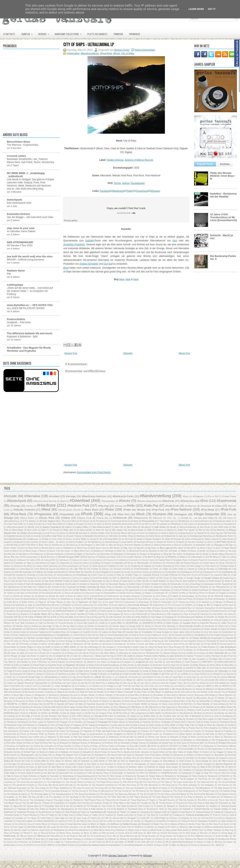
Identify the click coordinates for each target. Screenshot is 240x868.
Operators (122, 716)
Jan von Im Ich (10, 659)
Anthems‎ (102, 536)
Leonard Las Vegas (165, 680)
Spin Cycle (43, 767)
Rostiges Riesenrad (227, 743)
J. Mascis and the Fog (103, 656)
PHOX (75, 719)
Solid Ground (185, 761)
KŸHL (168, 674)
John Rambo (22, 662)
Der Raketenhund (12, 587)
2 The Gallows (29, 521)
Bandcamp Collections (69, 33)
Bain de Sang (115, 545)
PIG (83, 719)
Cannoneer (133, 560)
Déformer (43, 599)
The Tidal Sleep (159, 797)
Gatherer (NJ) (22, 626)
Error (96, 608)
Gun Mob (100, 635)
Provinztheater (173, 731)
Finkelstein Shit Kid (12, 617)
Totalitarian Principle (26, 812)
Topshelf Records (202, 809)
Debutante (60, 584)
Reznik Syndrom (145, 740)
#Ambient (54, 496)
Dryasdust (148, 596)
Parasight (103, 722)
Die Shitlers (81, 590)
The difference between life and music (30, 333)
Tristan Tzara (82, 815)
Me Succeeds (184, 692)
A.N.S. (90, 524)
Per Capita (90, 725)
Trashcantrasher (203, 812)
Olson (230, 713)
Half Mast (31, 638)
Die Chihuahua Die (221, 587)
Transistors (145, 812)
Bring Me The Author (173, 554)
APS (147, 524)
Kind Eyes (214, 668)
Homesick (107, 644)
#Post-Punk (228, 509)
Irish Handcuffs (216, 653)
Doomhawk (40, 596)
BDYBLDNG (12, 545)
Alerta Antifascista (188, 527)
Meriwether (158, 695)
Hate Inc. (185, 638)
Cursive (64, 578)
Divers (202, 593)
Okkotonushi (170, 713)
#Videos (66, 518)
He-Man (52, 641)
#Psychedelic (67, 514)
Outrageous (228, 716)
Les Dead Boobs (185, 680)
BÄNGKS (172, 557)
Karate (82, 665)
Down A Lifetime (75, 596)
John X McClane (39, 662)
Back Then (44, 545)
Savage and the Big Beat (123, 749)
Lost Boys (136, 686)
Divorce (212, 593)
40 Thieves (84, 521)
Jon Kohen (102, 662)
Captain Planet (198, 560)
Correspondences (65, 575)
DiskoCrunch (125, 593)
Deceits (83, 584)
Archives (225, 164)
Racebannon (169, 734)
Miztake (221, 698)
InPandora (124, 653)
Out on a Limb (212, 716)
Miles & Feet (24, 698)
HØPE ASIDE (70, 647)
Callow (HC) (35, 560)
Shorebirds (219, 755)
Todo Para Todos (37, 809)
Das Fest (23, 581)
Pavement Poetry (15, 725)
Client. (156, 569)
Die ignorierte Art (133, 590)
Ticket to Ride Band (206, 803)
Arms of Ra (57, 539)
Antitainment (170, 536)
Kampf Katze (39, 665)
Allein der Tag (102, 530)
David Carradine (81, 581)
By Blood (149, 557)
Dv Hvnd (215, 596)
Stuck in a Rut (125, 770)
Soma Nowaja (202, 761)
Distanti (148, 593)
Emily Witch (103, 605)
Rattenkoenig (10, 737)
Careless (223, 560)
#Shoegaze (180, 514)
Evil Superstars (226, 608)
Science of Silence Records (139, 160)
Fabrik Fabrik (106, 611)
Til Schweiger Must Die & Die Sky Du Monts (62, 806)
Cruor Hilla (16, 578)
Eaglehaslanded (105, 599)
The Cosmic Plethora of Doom (79, 782)
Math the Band (87, 692)
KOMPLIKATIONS (225, 662)
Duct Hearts (161, 596)
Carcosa (212, 560)
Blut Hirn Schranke (169, 551)
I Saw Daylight (76, 650)
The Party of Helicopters (100, 791)
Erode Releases (83, 608)
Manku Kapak (142, 689)
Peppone (77, 725)
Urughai (29, 821)
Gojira (223, 629)
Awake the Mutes (165, 542)
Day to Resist (112, 581)
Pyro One (64, 734)
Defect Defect (135, 584)
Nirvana (196, 707)
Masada (61, 692)
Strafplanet (62, 770)
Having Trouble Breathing (33, 641)
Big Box (140, 548)
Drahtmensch (113, 596)
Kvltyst (126, 674)
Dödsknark (65, 599)
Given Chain (76, 629)
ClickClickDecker (141, 569)
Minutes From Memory (97, 698)
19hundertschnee (12, 521)
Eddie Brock (12, 602)
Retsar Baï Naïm (100, 740)
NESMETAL (12, 704)
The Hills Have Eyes (127, 785)
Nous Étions (166, 710)
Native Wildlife (141, 704)
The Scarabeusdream (62, 794)
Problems (145, 731)
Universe (173, 818)
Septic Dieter (193, 752)
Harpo (128, 638)
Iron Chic (232, 653)
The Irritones (223, 785)
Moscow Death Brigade (56, 701)
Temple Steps (155, 776)
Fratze (93, 620)
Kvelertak (115, 674)
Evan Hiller (146, 608)
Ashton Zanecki (211, 539)
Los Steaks (94, 686)
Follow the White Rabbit (136, 617)
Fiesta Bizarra (157, 614)
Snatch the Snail (22, 761)
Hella (93, 641)
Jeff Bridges (48, 659)
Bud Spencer (89, 557)
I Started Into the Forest (114, 650)
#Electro (125, 501)
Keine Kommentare (145, 50)
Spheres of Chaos (26, 767)
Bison (218, 548)
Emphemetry (159, 605)
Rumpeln (122, 746)
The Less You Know (82, 788)
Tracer (83, 812)
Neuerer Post (71, 353)
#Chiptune (198, 496)
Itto (68, 656)
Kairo (16, 665)
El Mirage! (218, 602)
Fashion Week (40, 614)
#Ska (230, 514)
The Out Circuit (78, 791)
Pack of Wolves (106, 719)
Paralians (79, 722)
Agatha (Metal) (82, 527)
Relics (194, 737)
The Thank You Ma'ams (93, 797)
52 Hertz (134, 521)
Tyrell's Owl (96, 818)
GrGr (96, 632)
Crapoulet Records (151, 575)
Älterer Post (184, 353)
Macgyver (16, 689)
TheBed (77, 800)
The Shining (106, 794)
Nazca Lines (167, 704)
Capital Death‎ (165, 560)
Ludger (198, 686)
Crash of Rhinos (170, 575)
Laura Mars (178, 677)
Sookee (62, 764)
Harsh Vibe (172, 638)
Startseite (9, 34)
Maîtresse (169, 692)
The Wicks (212, 797)
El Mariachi (204, 602)
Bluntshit (153, 551)
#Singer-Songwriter (206, 514)
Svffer (90, 773)
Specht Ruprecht (224, 764)
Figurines (204, 614)
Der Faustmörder (226, 584)
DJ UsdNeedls (140, 578)
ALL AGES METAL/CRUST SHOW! (26, 308)
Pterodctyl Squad (213, 731)
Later (167, 677)
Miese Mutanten (226, 695)
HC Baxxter (177, 635)
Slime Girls (131, 758)
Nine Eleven (183, 707)
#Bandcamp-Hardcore (94, 496)
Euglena (134, 608)
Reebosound (99, 737)
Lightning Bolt (41, 683)
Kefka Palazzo (200, 665)
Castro (53, 563)
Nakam (72, 704)
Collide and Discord (56, 572)
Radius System (185, 734)
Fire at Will (51, 617)
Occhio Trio (90, 713)
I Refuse (45, 650)
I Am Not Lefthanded (89, 647)
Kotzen (40, 674)
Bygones (160, 557)
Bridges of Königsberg (150, 554)
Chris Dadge (195, 566)
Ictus (222, 650)
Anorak (37, 536)
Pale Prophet (223, 719)
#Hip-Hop (103, 506)
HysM (48, 647)
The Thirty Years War (117, 797)
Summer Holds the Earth (29, 773)
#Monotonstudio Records (69, 510)
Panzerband (23, 722)
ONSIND (55, 713)
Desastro (119, 587)
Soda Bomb (99, 761)
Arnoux (69, 539)
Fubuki (225, 620)
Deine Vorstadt (152, 584)
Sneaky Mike (40, 761)
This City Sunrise (186, 800)
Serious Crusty (122, 50)
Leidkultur (116, 680)
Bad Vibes (101, 545)
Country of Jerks (114, 575)
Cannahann (98, 560)
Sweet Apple (117, 773)
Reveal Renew (118, 740)
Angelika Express (15, 536)
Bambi (147, 545)
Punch (23, 734)
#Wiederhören (141, 518)
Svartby (80, 773)
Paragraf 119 (65, 722)
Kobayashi (134, 671)
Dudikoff (174, 596)
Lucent (189, 686)
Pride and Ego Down (106, 731)
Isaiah (43, 656)
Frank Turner (63, 620)
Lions (154, 683)
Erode (56, 608)
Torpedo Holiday (221, 809)
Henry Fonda (121, 641)
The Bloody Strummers (107, 779)
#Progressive (43, 514)
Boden (203, 551)
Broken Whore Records (222, 554)
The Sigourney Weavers (125, 794)
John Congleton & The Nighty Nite (207, 659)
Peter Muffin (170, 725)
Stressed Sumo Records (81, 770)
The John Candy (38, 788)
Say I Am (142, 749)
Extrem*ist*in (46, 611)
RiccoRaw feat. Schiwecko (168, 740)
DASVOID (125, 578)
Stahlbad (151, 767)
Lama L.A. (110, 677)
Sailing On (33, 749)
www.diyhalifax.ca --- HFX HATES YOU (30, 305)
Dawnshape (97, 581)
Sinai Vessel (59, 758)
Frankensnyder (79, 620)
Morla (31, 701)
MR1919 (226, 686)
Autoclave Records (145, 542)
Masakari (72, 692)
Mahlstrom (80, 689)
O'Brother (33, 713)
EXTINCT (88, 599)
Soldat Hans (135, 761)
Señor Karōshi (10, 755)
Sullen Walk (9, 773)
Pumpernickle (10, 734)
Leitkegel (128, 680)
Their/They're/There (93, 800)
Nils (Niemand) (152, 707)
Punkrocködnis (16, 319)
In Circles (42, 653)
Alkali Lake (68, 530)
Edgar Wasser (57, 602)
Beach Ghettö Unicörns (14, 548)
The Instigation (207, 785)
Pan (234, 719)
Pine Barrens (102, 728)
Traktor (123, 812)
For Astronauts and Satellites (190, 617)
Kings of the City (39, 671)
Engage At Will (203, 605)
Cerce (131, 563)
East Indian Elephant (125, 599)
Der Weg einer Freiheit (34, 587)
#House (118, 506)
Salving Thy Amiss (66, 749)
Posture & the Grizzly (32, 731)
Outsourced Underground (15, 719)
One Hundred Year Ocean (56, 716)
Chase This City (226, 563)
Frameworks (48, 620)
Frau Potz (117, 620)
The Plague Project (207, 791)
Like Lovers (72, 683)
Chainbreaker (143, 563)
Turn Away (32, 818)
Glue (184, 629)
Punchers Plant (37, 734)
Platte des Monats (97, 34)
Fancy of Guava (187, 611)
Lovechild (178, 686)
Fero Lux (128, 614)
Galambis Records (209, 623)
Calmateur (64, 560)
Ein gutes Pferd (113, 602)
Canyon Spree (148, 560)
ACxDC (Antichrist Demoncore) (119, 524)
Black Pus (18, 551)
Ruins (78, 746)
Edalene (232, 599)
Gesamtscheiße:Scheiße (190, 626)
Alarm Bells (132, 527)
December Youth (98, 584)
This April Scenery (167, 800)
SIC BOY (173, 746)
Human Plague (26, 647)
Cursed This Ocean (49, 578)
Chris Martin (210, 566)
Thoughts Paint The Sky (79, 803)
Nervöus (26, 707)
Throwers (180, 803)
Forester (210, 617)
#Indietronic (191, 506)
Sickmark (31, 758)
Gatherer (8, 626)
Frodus (186, 620)
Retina (63, 740)
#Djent (63, 501)
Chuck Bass (25, 569)
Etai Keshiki (121, 608)
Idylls (22, 653)
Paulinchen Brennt (228, 722)
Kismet (53, 671)
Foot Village (156, 617)
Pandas (10, 722)
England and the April (223, 605)
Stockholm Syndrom (13, 770)
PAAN (38, 719)
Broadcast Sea (193, 554)
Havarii (229, 638)
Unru (195, 818)
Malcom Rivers (96, 689)
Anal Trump (50, 533)
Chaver (7, 566)
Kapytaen (70, 665)
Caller (224, 557)
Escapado (107, 608)
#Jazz (219, 506)
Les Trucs (200, 680)
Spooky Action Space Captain (78, 767)
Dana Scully (178, 578)
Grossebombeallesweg (43, 635)
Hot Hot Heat (163, 644)
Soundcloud (142, 191)
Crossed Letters (17, 156)
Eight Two (97, 602)
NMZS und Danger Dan (32, 704)
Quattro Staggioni (115, 734)
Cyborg (86, 578)
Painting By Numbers (185, 719)
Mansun (189, 689)
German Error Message (165, 626)
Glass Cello (113, 629)
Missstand (168, 698)
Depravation (209, 584)
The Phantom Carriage (160, 791)
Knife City (97, 671)
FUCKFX (93, 611)
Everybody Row (185, 608)
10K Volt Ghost (225, 518)
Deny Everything (192, 584)
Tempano (129, 776)
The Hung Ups (168, 785)
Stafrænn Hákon (136, 767)
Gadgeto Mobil (190, 623)
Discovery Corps (93, 593)
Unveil (219, 818)
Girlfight (42, 629)
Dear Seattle (188, 581)
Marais (199, 689)
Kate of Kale (128, 665)
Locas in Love (31, 686)
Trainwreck (111, 812)
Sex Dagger (218, 752)
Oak (64, 713)
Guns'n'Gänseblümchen (118, 635)
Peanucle (30, 725)
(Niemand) (157, 518)
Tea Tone (102, 776)
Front (216, 620)
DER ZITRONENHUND (20, 242)
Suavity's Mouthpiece (205, 770)
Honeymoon (121, 644)
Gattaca (35, 626)
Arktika (45, 539)
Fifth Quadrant (174, 614)
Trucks (140, 815)
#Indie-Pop (151, 506)
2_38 (62, 521)
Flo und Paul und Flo (96, 617)
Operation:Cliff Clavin (104, 716)
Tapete (43, 776)
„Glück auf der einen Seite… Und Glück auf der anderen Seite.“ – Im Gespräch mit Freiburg (30, 291)
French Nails (131, 620)
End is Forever (175, 605)
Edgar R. (42, 602)
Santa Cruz (84, 749)
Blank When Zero (82, 551)
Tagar (198, 773)
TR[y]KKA (153, 773)
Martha (51, 692)
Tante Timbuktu (30, 776)
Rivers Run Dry (49, 743)
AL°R (139, 524)
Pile (9, 274)
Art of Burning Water (109, 539)
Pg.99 (230, 725)
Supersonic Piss (66, 773)
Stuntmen (139, 770)
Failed (141, 611)
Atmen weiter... (49, 542)
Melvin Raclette (106, 695)
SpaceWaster (172, 764)
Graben (105, 632)
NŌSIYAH (9, 713)
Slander (103, 758)
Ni (114, 707)
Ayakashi (180, 542)
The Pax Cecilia (121, 791)
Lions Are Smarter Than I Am (174, 683)
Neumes (37, 707)
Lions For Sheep (198, 683)
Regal (185, 737)
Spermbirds (9, 767)
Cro (196, 575)
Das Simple (36, 581)
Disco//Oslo (33, 593)
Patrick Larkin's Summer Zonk (187, 722)
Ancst (72, 533)
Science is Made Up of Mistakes (54, 752)
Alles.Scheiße (137, 530)
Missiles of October (151, 698)
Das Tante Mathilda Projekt (57, 581)
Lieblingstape (15, 285)
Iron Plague (12, 656)
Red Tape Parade (82, 737)
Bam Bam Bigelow (133, 545)
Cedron (86, 563)
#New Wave (91, 510)
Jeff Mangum (63, 659)
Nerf (231, 704)
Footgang (169, 617)
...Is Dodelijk (183, 518)
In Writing (69, 653)
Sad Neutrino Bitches (227, 746)
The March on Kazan (158, 788)
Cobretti (191, 569)
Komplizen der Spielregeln (217, 671)
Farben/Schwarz (220, 611)
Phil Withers (9, 728)
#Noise (109, 509)
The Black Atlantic (68, 779)
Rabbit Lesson (153, 734)
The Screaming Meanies (86, 794)
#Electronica (187, 501)
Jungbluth (140, 662)
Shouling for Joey (15, 758)
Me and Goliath (200, 692)
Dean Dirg (174, 581)
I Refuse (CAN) (59, 650)
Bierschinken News (18, 142)
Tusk (70, 818)
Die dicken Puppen (113, 590)
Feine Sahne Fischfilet (75, 614)
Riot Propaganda (219, 740)
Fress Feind (161, 620)
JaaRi (130, 656)
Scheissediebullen (169, 749)
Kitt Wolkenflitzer (67, 671)
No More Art (16, 710)
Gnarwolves (196, 629)
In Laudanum (55, 653)
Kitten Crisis (84, 671)
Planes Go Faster (160, 728)
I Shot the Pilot (93, 650)
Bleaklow (98, 551)
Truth (215, 815)
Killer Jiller (201, 668)
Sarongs (104, 749)
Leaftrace (28, 680)
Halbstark (19, 638)
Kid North (133, 668)
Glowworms (173, 629)
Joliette (90, 662)
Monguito (8, 701)
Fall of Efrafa (170, 611)
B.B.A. (210, 542)
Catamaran (65, 563)
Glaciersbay (99, 629)
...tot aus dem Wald (203, 518)
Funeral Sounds (66, 623)
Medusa (53, 695)
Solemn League (152, 761)
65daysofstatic (148, 521)
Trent (42, 815)
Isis (51, 656)
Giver (88, 629)
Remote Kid (206, 737)
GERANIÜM (148, 623)
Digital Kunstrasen (200, 590)
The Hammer (82, 785)
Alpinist (171, 530)
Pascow (147, 722)
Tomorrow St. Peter (155, 809)
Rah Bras (210, 734)
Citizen (63, 569)
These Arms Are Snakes (116, 800)
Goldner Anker (20, 632)
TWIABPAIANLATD (169, 773)
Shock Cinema (204, 755)
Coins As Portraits (206, 569)
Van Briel (80, 821)
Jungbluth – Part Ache (19, 322)
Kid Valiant (145, 668)
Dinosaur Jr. (228, 590)
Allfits (149, 530)
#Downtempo (108, 501)
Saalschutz (209, 746)
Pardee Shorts (118, 722)
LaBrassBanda (50, 677)
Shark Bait (86, 755)
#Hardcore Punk (78, 506)
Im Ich (31, 653)
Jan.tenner (25, 659)
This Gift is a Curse (206, 800)
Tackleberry (187, 773)
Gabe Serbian (173, 623)
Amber (24, 533)
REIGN (130, 734)
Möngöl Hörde (221, 701)
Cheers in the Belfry (23, 566)
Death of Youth (24, 584)
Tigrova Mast (32, 806)
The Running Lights (39, 794)
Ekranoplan (167, 602)
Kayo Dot (175, 665)
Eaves (171, 599)
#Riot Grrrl (123, 514)
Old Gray (198, 713)
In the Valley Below (107, 653)
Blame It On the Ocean (60, 551)
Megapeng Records (69, 695)
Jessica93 (76, 659)
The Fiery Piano (150, 782)
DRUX (153, 578)
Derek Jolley (106, 587)
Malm (128, 689)
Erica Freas (44, 608)
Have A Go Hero (11, 641)
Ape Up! (183, 536)
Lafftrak (97, 677)
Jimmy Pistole (144, 659)
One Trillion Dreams (81, 716)
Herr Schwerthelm (172, 641)
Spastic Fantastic (204, 764)
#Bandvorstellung (90, 53)
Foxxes (25, 620)
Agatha (68, 527)
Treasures (229, 812)
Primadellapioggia (129, 731)
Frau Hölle (104, 620)
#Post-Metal (207, 510)
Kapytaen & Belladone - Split (22, 337)
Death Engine (215, 581)
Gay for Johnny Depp (65, 626)
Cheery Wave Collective (47, 566)
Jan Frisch (228, 656)
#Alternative (73, 53)
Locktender (45, 686)
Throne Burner (165, 803)
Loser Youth (122, 686)
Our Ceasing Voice (168, 716)
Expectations (10, 611)
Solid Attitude (169, 761)
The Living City (101, 788)
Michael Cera (185, 695)
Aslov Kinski (228, 539)
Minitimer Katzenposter (72, 698)
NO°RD (50, 704)
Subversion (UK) (226, 770)
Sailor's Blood (48, 749)
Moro (40, 701)
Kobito (145, 671)
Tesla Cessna (198, 776)
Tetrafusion (213, 776)
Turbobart (19, 818)
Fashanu (25, 614)
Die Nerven (56, 590)
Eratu (21, 608)
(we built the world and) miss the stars (30, 256)
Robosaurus (96, 743)
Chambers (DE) (173, 563)
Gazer (81, 626)
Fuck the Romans (46, 623)
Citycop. (106, 569)
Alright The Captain (186, 530)
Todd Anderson (199, 806)
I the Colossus (170, 650)
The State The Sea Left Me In (32, 797)
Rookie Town (168, 743)
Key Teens (120, 668)
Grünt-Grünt (78, 635)
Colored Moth (74, 572)
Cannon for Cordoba (116, 560)
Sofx (123, 761)
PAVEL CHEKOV (52, 719)
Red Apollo (65, 737)
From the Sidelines (201, 620)
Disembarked (110, 593)
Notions (144, 710)
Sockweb (85, 761)
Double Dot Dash (57, 596)
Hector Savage (66, 641)
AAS (99, 524)
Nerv (6, 707)
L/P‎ (175, 674)
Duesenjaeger (188, 596)
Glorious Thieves (157, 629)
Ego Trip (71, 602)
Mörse (233, 701)
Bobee (194, 551)
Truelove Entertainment (197, 815)
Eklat (155, 602)
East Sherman (145, 599)
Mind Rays (53, 698)
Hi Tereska (24, 644)
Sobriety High (71, 761)
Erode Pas (67, 608)
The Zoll (22, 800)
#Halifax (30, 506)
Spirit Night (56, 767)
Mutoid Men (180, 701)
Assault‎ (7, 542)
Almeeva (159, 530)
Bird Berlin (192, 548)
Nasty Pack (114, 704)
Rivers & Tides (32, 743)
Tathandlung (68, 776)
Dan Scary (164, 578)
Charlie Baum (209, 563)
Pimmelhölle (74, 728)
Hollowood (78, 644)
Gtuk (90, 635)
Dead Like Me (143, 581)
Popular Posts (205, 164)
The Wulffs (9, 800)
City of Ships (128, 53)
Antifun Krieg (127, 536)
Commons (157, 572)
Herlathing (156, 641)
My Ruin (192, 701)
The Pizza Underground (184, 791)
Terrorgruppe (183, 776)
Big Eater (152, 548)
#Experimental (226, 501)
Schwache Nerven (12, 752)
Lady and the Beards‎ (81, 677)
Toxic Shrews (71, 812)
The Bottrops (143, 779)
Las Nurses (133, 677)
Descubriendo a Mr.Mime (138, 587)
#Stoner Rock (47, 518)
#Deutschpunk (17, 501)
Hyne (39, 647)
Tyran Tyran (81, 818)
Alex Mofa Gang (221, 527)
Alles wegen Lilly (120, 530)
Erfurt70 (31, 608)
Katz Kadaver (143, 665)
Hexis (222, 641)
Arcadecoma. (32, 539)
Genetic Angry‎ (119, 626)
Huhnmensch (194, 644)
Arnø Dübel (81, 539)
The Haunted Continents (103, 785)
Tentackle (169, 776)
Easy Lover (160, 599)
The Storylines (55, 797)
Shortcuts (232, 755)
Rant (220, 734)
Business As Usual (107, 557)
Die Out (68, 590)
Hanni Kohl (80, 638)
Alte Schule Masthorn (216, 530)
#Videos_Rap (102, 518)
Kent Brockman (96, 668)
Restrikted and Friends (47, 740)
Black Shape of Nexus (36, 551)
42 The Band (99, 521)
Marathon (210, 689)
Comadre (116, 572)
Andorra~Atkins (168, 533)
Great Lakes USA (181, 632)
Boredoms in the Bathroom (31, 554)
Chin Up (123, 566)
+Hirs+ (169, 518)
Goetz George (211, 629)
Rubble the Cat (26, 746)
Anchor (62, 533)
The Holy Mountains (149, 785)
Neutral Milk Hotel (52, 707)
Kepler (109, 668)
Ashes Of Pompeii (173, 539)
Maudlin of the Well (105, 692)
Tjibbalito (171, 806)
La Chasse (215, 674)
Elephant (8, 605)
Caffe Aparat (196, 557)
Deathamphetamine (43, 584)
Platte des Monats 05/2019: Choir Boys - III (223, 176)
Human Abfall (210, 644)
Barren (178, 545)
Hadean (7, 638)
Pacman (120, 719)
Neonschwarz (219, 704)
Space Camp (156, 764)
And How (83, 533)
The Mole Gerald (221, 788)
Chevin (85, 566)
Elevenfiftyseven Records (48, 605)
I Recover (33, 650)
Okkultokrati (185, 713)
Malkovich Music (114, 689)
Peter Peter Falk (187, 725)
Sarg (94, 749)
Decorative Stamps (117, 584)
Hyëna (57, 647)
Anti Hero (113, 536)
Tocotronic (183, 806)
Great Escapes (163, 632)
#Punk (87, 514)
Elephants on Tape (24, 605)
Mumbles (117, 701)
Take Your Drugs (229, 773)
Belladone (69, 548)
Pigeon (61, 728)
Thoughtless (59, 803)
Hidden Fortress (40, 644)
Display (138, 593)
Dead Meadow (159, 581)
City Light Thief (76, 569)
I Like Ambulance (227, 647)
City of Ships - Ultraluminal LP (89, 44)
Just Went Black (174, 662)
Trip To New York (65, 815)
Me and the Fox (218, 692)
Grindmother (227, 632)
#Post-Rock (106, 53)
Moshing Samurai (78, 701)
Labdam (64, 677)
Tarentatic (54, 776)
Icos (214, 650)
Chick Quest (98, 566)
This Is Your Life (226, 800)
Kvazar (104, 674)
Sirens (72, 758)
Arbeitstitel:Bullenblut (13, 539)
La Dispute (228, 674)
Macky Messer (31, 689)
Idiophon (232, 650)
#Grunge (15, 506)
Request (29, 740)
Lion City (144, 683)
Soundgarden (140, 764)
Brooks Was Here (12, 557)
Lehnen (89, 680)
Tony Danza (173, 809)
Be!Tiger (229, 545)
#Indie (131, 506)
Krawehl (83, 674)
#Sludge (9, 518)
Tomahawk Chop (135, 809)
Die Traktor (96, 590)
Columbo (88, 572)
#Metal (46, 509)
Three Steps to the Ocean (124, 803)
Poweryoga (74, 731)
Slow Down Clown (164, 758)
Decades (72, 584)
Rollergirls (154, 743)
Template (141, 776)
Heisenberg (81, 641)
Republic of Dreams (13, 740)
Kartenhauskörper (111, 665)
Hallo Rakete (45, 638)
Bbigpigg (218, 545)
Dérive (54, 599)
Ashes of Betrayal (193, 539)
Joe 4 (156, 659)
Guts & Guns (138, 635)
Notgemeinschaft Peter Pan (124, 710)
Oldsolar (221, 713)
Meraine (146, 695)
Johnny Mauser (76, 662)
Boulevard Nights (75, 554)
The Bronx (203, 779)
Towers (58, 812)
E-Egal (77, 599)
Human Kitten (10, 647)
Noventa (180, 710)
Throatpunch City (147, 803)
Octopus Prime (105, 713)
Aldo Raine (160, 527)
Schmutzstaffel (187, 749)
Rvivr (144, 746)
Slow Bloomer (146, 758)
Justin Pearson (191, 662)
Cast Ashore (41, 563)
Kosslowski (17, 674)
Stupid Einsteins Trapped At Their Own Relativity (169, 770)
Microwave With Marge (205, 695)
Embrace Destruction (84, 605)
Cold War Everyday (23, 572)
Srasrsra (121, 767)
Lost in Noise (164, 686)
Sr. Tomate (109, 767)
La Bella (184, 674)
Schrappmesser (215, 749)
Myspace (155, 191)
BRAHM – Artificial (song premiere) (25, 260)
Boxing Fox (91, 554)
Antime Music (155, 536)
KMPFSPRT (207, 662)
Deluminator (176, 584)
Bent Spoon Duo (98, 548)
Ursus (19, 821)
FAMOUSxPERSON (65, 611)
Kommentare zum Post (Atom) (94, 472)
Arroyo (93, 539)
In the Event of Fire (86, 653)
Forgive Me (223, 617)
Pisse (125, 728)
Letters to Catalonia (227, 680)
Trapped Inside (160, 812)
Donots (17, 596)
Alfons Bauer (18, 530)
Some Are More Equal (223, 761)
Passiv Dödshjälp (162, 722)
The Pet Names (139, 791)
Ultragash (132, 818)
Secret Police (159, 752)
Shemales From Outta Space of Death (152, 755)
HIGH (188, 635)
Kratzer (73, 674)
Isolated (59, 656)
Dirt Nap (20, 593)
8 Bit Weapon (183, 521)
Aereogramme (230, 524)
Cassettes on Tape (23, 563)
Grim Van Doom (211, 632)
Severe (206, 752)
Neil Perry (189, 704)
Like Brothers (57, 683)
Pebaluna (42, 725)
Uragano (229, 818)
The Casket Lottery (220, 779)
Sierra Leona (44, 758)
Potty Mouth (51, 731)
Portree (225, 728)
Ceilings (96, 563)
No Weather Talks (48, 710)
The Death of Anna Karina (108, 782)
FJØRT (81, 611)
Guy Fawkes (153, 635)
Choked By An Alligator (141, 566)
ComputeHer (171, 572)
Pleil (183, 728)
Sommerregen (10, 764)
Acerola (216, 524)
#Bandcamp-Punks (123, 496)
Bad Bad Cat (72, 545)
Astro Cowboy (32, 542)
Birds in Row (206, 548)
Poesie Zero (194, 728)
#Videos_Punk (84, 518)
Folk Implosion (115, 617)
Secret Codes (101, 752)
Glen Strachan (139, 629)
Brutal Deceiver (48, 557)
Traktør (133, 812)
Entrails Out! (9, 608)
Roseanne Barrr (197, 743)
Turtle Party (45, 818)
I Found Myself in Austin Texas (130, 647)
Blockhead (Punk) (137, 551)
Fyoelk (102, 623)
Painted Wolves (165, 719)
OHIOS (44, 713)
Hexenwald (211, 641)
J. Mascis (86, 656)
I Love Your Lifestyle (16, 650)
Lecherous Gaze (43, 680)
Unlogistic (185, 818)
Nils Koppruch (168, 707)
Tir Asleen (158, 806)
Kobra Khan (157, 671)
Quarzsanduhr (96, 734)
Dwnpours (228, 596)
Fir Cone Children (34, 617)
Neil (178, 704)
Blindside (109, 551)
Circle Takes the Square (45, 569)
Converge (31, 575)
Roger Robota (139, 743)
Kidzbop (190, 668)
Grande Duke (132, 632)
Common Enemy (141, 572)
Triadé (51, 815)
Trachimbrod (96, 812)
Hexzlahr (232, 641)
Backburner (57, 545)
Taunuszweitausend (86, 776)
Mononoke (21, 701)
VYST (70, 821)
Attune (62, 542)
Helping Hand (104, 641)
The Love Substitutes (135, 788)
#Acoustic (10, 496)
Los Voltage (108, 686)
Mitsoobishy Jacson (205, 698)
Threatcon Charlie (101, 803)
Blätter (184, 551)
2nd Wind (72, 521)
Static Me (220, 767)
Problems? (158, 731)
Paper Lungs (37, 722)
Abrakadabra (203, 524)
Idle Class (12, 653)
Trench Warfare (30, 815)
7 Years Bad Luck (166, 521)
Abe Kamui (189, 524)
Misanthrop (116, 698)
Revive (131, 740)
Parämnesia (134, 722)
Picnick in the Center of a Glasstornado (36, 728)
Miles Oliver (39, 698)
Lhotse (10, 683)
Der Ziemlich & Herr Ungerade (62, 587)
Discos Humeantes (73, 593)
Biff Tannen (115, 548)
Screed (76, 752)
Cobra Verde (178, 569)
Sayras (153, 749)
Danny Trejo (9, 581)
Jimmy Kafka (129, 659)
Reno (217, 737)
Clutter (165, 569)
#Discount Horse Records (45, 501)
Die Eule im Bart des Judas (35, 590)
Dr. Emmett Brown (95, 596)
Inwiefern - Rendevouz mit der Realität (223, 195)
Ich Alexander (203, 650)
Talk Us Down (13, 776)
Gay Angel (47, 626)
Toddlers (213, 806)
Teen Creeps (116, 776)
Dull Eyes (203, 596)
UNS (106, 818)
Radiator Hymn (16, 271)
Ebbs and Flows (185, 599)
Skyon (92, 758)
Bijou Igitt (165, 548)
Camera (75, 560)
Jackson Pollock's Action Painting (151, 656)
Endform (189, 605)
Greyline (196, 632)
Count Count (97, 575)
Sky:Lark (82, 758)
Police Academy (211, 728)
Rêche (154, 746)
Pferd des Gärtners (215, 725)
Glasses (126, 629)
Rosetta (212, 743)
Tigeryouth (18, 806)
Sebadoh (87, 752)
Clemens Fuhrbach (122, 569)
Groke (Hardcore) (21, 635)
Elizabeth (67, 605)
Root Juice (182, 743)
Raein (199, 734)
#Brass (186, 496)
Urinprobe (8, 821)
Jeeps (36, 659)
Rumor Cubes (108, 746)
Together (53, 809)
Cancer (86, 560)
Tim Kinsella (92, 806)
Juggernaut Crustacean (121, 662)
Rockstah (125, 743)
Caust (76, 563)
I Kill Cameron (191, 647)
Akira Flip (119, 527)
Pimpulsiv (88, 728)
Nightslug (123, 707)
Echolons (200, 599)
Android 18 (202, 533)
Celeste (107, 563)
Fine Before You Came (223, 614)
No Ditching (208, 707)
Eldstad (230, 602)
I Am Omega (107, 647)
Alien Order (32, 530)
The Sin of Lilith (147, 794)
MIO (216, 686)
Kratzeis (62, 674)
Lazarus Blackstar (228, 677)
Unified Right (160, 818)
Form (234, 617)
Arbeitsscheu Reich (225, 536)
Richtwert (188, 740)
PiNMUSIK (118, 34)
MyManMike (205, 701)
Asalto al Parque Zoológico (149, 539)
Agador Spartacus (52, 527)
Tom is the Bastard (115, 809)
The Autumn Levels (29, 779)
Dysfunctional (29, 599)
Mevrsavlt (171, 695)
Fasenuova (12, 614)
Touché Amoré (45, 812)
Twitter (130, 191)
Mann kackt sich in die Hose (167, 689)
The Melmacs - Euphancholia (22, 145)
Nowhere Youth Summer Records (202, 710)
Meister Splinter (88, 695)
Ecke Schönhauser (217, 599)
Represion (228, 737)
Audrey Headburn (76, 542)
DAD (115, 578)
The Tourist (175, 797)
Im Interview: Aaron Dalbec (21, 231)
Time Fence (107, 806)
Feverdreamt (141, 614)
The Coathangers (54, 782)
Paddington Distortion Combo (141, 719)
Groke (7, 635)
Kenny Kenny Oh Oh (76, 668)
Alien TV (45, 530)
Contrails (8, 575)
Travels (217, 812)
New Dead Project (87, 707)
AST (154, 524)
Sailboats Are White (16, 749)
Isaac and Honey (29, 656)
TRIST (142, 773)
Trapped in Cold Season (181, 812)
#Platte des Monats (134, 510)
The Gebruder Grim (206, 782)
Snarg (7, 761)
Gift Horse (31, 629)
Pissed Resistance (140, 728)
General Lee (103, 626)
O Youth (22, 713)
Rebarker (52, 737)
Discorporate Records (51, 593)
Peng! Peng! (64, 725)
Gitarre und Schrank (58, 629)
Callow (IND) (50, 560)
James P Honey (195, 656)
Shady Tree (47, 755)
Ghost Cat (222, 626)
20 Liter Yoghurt (47, 521)
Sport (98, 767)
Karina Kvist (94, 665)
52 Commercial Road (117, 521)
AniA (28, 536)
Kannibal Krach (55, 665)
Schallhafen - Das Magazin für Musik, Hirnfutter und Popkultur (29, 349)
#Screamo (159, 514)
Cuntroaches (30, 578)
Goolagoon (75, 632)
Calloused (21, 560)
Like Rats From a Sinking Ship (105, 683)
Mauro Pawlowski (126, 692)
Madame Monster (49, 689)
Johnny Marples (58, 662)
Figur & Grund (190, 614)
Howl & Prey (179, 644)
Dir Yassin (8, 593)
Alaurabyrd (146, 527)
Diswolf (192, 593)
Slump (179, 758)
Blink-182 (121, 551)
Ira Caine (201, 653)
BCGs (233, 542)
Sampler (28, 33)
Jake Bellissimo (177, 656)
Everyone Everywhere (205, 608)
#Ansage (71, 496)
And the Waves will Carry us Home (129, 533)
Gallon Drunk (227, 623)
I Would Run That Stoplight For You (144, 650)
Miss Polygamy (132, 698)
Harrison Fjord (157, 638)
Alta (200, 530)
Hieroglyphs (56, 644)
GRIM (160, 623)
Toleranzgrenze (67, 809)
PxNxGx (51, 734)
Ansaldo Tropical (74, 536)
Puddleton (228, 731)
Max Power (142, 692)
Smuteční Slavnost (207, 758)
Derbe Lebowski (88, 587)
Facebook (105, 191)
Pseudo (198, 731)
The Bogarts (128, 779)
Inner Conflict (187, 653)
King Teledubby (229, 668)
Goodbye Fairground (39, 632)
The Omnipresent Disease (56, 791)
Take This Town (211, 773)
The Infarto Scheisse (188, 785)
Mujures (106, 701)
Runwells (134, 746)
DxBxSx (7, 599)
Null (223, 710)
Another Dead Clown (53, 536)
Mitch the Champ (184, 698)
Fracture (35, 620)
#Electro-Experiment (147, 501)
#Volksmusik (120, 518)
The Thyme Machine (139, 797)
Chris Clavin (180, 566)
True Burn (151, 815)
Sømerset (131, 773)
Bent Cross (82, 548)
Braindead (118, 554)
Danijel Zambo (212, 578)
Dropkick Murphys (131, 596)
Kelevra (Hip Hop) (39, 668)
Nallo (81, 704)
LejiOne (140, 680)
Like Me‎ (84, 683)
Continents (227, 572)
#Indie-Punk (172, 506)
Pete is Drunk (139, 725)
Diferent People (181, 590)
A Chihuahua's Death (222, 521)
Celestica (119, 563)
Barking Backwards (162, 545)
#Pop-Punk (158, 510)
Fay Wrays (56, 614)
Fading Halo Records (125, 611)
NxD (231, 710)
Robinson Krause (79, 743)
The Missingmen (203, 788)
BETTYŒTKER (28, 545)
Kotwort (30, 674)
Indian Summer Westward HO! (146, 653)
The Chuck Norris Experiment (30, 782)
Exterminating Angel (28, 611)
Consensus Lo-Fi (211, 572)
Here (122, 279)
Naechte (61, 704)
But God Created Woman (130, 557)
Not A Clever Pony (99, 710)
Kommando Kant (194, 671)
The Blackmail (87, 779)
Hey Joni (11, 644)
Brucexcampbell (30, 557)
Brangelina (132, 554)
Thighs (152, 800)
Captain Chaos (181, 560)
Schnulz (201, 749)
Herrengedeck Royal (193, 641)
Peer (53, 725)
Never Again (70, 707)
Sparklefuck (187, 764)
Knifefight (109, 671)
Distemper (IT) (162, 593)
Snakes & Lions (226, 758)
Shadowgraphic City (29, 755)
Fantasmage (203, 611)
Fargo (234, 611)
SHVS (163, 746)
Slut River (190, 758)
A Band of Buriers (201, 521)
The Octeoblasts (33, 791)
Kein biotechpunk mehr (19, 203)
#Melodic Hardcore (24, 510)
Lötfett (208, 686)
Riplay (233, 740)
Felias (91, 614)
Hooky (133, 644)
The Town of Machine (194, 797)
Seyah (230, 752)
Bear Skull (33, 548)
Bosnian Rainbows (55, 554)
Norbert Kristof (80, 710)
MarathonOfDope (225, 689)
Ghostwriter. (17, 629)
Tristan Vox (97, 815)
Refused (174, 737)
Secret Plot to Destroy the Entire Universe (130, 752)
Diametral (178, 587)
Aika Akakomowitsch (102, 527)
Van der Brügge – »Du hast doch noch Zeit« (30, 217)
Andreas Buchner (186, 533)
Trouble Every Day (125, 815)
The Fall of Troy (131, 782)
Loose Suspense (63, 686)
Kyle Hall (136, 674)
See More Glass (176, 752)
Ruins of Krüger (91, 746)
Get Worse (210, 626)
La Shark (8, 677)
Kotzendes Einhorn (18, 214)
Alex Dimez (205, 527)
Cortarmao (82, 575)
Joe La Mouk (168, 659)
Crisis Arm (186, 575)
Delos (164, 584)
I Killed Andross (208, 647)
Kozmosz (51, 674)
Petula (200, 725)
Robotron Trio (111, 743)
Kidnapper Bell (160, 668)
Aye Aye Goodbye (196, 542)
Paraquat (91, 722)
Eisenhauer (144, 602)
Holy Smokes (93, 644)
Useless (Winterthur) (45, 821)
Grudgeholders (63, 635)
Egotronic (83, 602)
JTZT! (120, 656)
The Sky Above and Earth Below (172, 794)
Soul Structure (107, 764)
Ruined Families (64, 746)
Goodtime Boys (59, 632)
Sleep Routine (116, 758)
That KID (225, 776)
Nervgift (15, 707)
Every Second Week (164, 608)
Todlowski (22, 809)
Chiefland (111, 566)
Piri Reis (115, 728)
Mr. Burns (94, 701)
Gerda (148, 626)
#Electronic (168, 501)
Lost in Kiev (149, 686)
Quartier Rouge (79, 734)
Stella (231, 767)
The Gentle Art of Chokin (24, 785)
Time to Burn (144, 806)
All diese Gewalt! (84, 530)
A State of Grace (34, 524)
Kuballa (94, 674)
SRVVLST (195, 746)
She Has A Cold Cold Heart (119, 755)
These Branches (138, 800)
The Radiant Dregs (228, 791)
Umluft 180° (145, 818)
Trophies (109, 815)
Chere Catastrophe (70, 566)
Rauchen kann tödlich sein (32, 737)
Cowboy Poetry (132, 575)
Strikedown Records (105, 770)
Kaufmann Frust (160, 665)
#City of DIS (213, 496)
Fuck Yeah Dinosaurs (25, 623)
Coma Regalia (102, 572)
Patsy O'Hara (210, 722)
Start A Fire (206, 767)
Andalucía (153, 533)
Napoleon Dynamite (96, 704)
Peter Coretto (155, 725)
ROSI (139, 734)
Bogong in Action (217, 551)
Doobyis (27, 596)
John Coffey (183, 659)
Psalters (187, 731)
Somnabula (26, 764)
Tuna (223, 815)
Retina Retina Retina (79, 740)
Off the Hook (121, 713)
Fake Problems (154, 611)
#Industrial (206, 506)
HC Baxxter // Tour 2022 (20, 245)
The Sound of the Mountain (202, 794)
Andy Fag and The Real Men (223, 533)
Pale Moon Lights (206, 719)
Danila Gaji (228, 578)
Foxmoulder (12, 620)
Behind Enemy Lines (51, 548)
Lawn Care (191, 677)
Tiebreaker (223, 803)
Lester (212, 680)
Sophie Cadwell (76, 764)
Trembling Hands (12, 815)
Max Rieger (156, 692)
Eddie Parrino (28, 602)
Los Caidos (80, 686)
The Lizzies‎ (117, 788)
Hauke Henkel (200, 638)
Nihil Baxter (136, 707)
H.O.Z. (165, 635)
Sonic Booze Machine (45, 764)
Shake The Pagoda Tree (67, 755)
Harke (119, 638)
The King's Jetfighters (59, 788)
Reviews (45, 33)
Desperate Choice (162, 587)
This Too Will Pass (30, 803)
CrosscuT (206, 575)
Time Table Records (125, 806)
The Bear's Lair (49, 779)
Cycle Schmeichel (101, 578)
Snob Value (55, 761)
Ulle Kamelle (118, 818)
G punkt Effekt (115, 623)
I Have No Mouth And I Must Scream (164, 647)
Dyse (17, 599)
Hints (67, 644)
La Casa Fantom (199, 674)
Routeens (11, 746)
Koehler (170, 671)
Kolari (180, 671)
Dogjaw (222, 593)
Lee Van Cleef (60, 680)
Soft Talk (113, 761)
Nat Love (127, 704)
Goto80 (87, 632)
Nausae (154, 704)
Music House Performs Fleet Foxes (140, 701)
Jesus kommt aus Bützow (96, 659)
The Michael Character (181, 788)
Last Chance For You (151, 677)
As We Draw (127, 539)
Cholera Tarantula (163, 566)
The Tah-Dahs (72, 797)
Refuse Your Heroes (157, 737)
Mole (231, 698)
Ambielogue (36, 533)
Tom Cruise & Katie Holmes (90, 809)
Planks (174, 728)
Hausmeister (216, 638)
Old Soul (209, 713)
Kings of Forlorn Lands (17, 671)
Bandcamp (118, 191)
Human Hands (227, 644)
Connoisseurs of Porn (190, 572)
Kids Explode (176, 668)
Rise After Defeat (15, 743)
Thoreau (46, 803)
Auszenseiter (127, 542)
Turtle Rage (59, 818)
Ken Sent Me (57, 668)
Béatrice (184, 557)
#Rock (117, 53)
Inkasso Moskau (170, 653)
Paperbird (51, 722)
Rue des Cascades (45, 746)
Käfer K (157, 674)
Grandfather (147, 632)
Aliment (56, 530)
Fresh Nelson (146, 620)
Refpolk (141, 737)
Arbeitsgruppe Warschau (201, 536)
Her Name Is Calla (140, 641)
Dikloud (215, 590)
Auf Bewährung (95, 542)
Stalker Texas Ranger (169, 767)
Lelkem (150, 680)
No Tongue (30, 710)
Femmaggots (114, 614)
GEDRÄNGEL (132, 623)
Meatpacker (40, 695)
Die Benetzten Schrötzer (197, 587)
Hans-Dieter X (95, 638)
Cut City (75, 578)
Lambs (121, 677)
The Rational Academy (17, 794)
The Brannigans (187, 779)
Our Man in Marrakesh (191, 716)
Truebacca (177, 815)
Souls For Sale (124, 764)
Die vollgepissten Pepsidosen (157, 590)
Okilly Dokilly (155, 713)
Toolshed (186, 809)
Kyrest (147, 674)
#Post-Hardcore (181, 509)
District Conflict (179, 593)
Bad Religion (87, 545)
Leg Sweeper (76, 680)
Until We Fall (207, 818)
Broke (206, 554)
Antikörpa (141, 536)
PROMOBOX (135, 34)
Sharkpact (99, 755)
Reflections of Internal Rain (121, 737)
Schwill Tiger (30, 752)
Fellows (101, 614)
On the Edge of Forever (29, 716)
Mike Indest (9, 698)
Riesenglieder (202, 740)
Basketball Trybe (203, 545)
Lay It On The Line (208, 677)
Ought (133, 716)
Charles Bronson (191, 563)
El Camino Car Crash (186, 602)
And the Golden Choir (100, 533)
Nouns (154, 710)
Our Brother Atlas (147, 716)
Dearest (201, 581)
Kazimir (186, 665)
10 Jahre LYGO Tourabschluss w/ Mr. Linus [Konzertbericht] (223, 217)
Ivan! (75, 656)
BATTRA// (222, 542)
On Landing (9, 716)
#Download (80, 500)
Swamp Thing (102, 773)
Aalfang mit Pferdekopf (170, 524)
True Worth (164, 815)
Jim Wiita (115, 659)
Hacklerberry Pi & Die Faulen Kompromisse (214, 635)
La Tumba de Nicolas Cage (28, 677)
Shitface (190, 755)
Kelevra (24, 668)
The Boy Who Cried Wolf (164, 779)
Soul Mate (92, 764)
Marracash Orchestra (34, 692)
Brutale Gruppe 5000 (69, 557)
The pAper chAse (62, 800)
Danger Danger (194, 578)
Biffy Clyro (128, 548)
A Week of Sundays (75, 524)
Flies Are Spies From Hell (71, 617)
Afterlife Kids (33, 527)
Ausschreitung (111, 542)
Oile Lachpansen (138, 713)
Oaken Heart (76, 713)
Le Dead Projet (14, 680)
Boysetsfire (105, 554)
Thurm (190, 803)
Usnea (61, 821)
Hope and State (147, 644)
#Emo (204, 501)
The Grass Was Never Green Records (56, 785)
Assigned (18, 542)
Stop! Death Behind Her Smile (39, 770)
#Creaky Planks (229, 496)
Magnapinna (66, 689)
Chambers (158, 563)
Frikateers (175, 620)
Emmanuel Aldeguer (139, 605)
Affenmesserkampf (15, 527)
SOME (184, 746)
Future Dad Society (86, 623)
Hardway (109, 638)
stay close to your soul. (21, 228)
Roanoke (64, 743)
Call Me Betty (212, 557)
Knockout (121, 671)
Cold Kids (223, 569)
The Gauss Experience (183, 782)
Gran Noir (117, 632)
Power (62, 731)
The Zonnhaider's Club (40, 800)
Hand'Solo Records (63, 638)
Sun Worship (49, 773)
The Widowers (227, 797)
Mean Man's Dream (23, 695)
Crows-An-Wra (220, 575)
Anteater (89, 536)
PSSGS (92, 719)
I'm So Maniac (186, 650)
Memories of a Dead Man (127, 695)
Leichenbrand (102, 680)
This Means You (11, 803)
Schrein (230, 749)
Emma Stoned (118, 605)
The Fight (165, 782)
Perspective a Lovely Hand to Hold (114, 725)
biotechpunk (14, 200)
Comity (127, 572)
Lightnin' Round (24, 683)
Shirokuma (178, 755)
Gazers (91, 626)
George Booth (135, 626)
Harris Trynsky (141, 638)
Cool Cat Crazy (46, 575)
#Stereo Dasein (27, 518)
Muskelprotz (165, 701)
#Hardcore (46, 505)
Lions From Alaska (218, 683)
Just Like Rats (156, 662)
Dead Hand (127, 581)
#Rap (108, 514)
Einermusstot (129, 602)
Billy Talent (178, 548)
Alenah (173, 527)
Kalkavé (26, 665)
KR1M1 (7, 665)
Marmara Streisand (12, 692)
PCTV (66, 719)
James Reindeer (213, 656)
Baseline (188, 545)
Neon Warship (203, 704)
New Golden (104, 707)
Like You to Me (129, 683)
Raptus (230, 734)
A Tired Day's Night (54, 524)
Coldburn (39, 572)
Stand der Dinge (189, 767)
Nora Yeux (64, 710)
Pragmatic (88, 731)
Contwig (19, 575)
